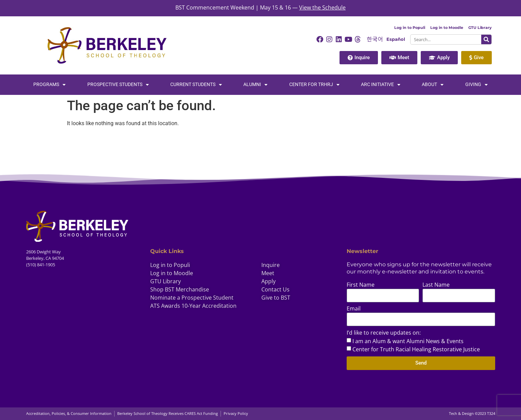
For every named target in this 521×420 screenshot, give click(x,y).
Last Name (436, 285)
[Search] (486, 39)
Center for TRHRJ (314, 85)
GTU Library (480, 28)
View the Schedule (322, 7)
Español (396, 39)
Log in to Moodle (447, 28)
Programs (49, 85)
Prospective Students (118, 85)
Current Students (196, 85)
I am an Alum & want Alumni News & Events (408, 341)
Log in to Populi (410, 28)
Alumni (255, 85)
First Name (361, 285)
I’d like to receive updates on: (384, 333)
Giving (476, 85)
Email (354, 309)
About (433, 85)
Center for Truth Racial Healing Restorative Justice (416, 349)
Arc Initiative (381, 85)
